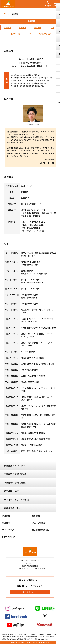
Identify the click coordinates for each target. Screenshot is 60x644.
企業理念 (8, 27)
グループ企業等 (39, 523)
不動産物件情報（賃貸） (16, 483)
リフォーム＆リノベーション (18, 500)
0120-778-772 (30, 586)
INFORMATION (9, 537)
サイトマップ (8, 530)
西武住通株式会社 (12, 508)
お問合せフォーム (30, 592)
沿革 (52, 27)
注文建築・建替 (11, 491)
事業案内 (6, 523)
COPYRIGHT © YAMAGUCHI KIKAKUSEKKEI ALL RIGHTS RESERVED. (30, 643)
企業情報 (6, 516)
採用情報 (36, 516)
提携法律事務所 (45, 34)
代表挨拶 (23, 27)
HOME (4, 14)
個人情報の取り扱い (41, 530)
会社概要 (37, 27)
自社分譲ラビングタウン (16, 465)
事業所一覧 (15, 34)
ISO (30, 34)
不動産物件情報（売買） (16, 474)
